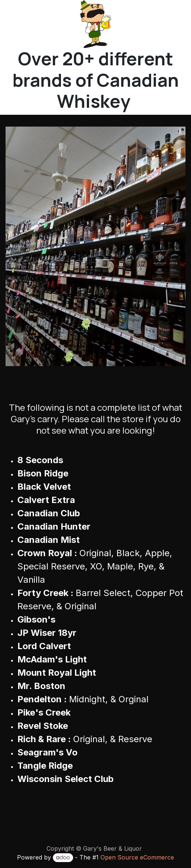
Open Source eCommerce (137, 857)
